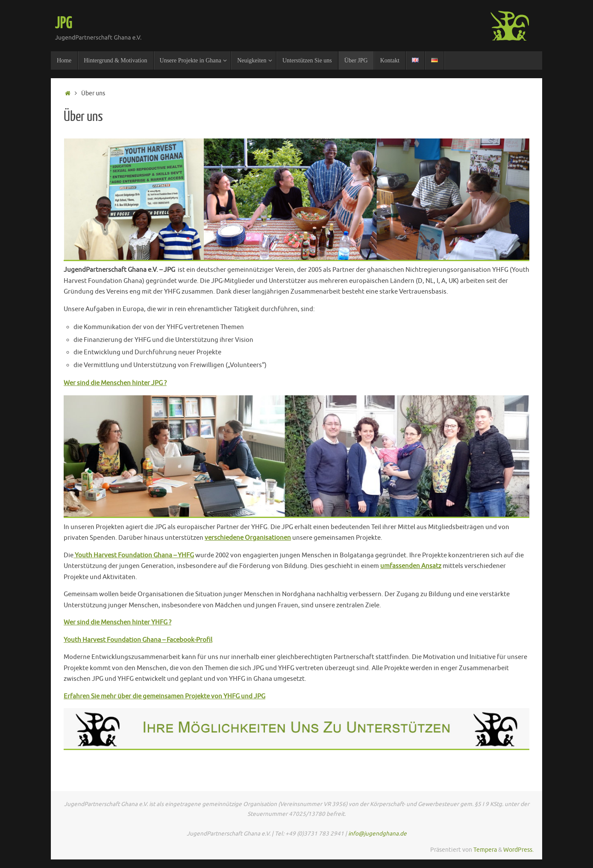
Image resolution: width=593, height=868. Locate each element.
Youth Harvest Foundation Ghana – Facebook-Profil (138, 640)
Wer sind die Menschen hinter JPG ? (115, 383)
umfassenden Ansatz (411, 566)
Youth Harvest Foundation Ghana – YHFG (134, 555)
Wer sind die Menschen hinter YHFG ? (117, 622)
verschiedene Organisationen (248, 538)
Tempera (485, 850)
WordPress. (518, 850)
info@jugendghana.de (377, 834)
